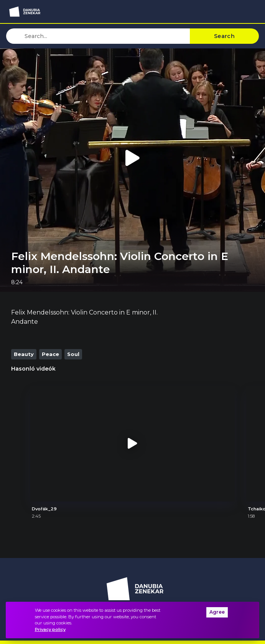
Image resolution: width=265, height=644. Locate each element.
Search (224, 36)
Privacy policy (50, 629)
